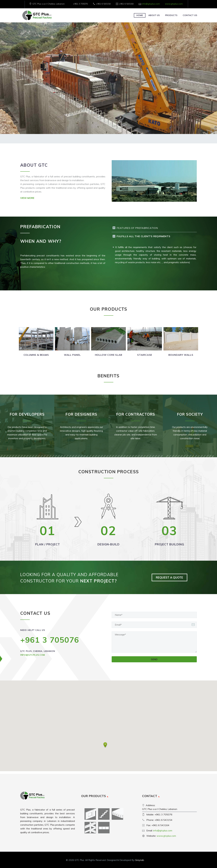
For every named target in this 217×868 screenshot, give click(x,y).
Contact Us (190, 15)
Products (171, 15)
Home (140, 15)
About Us (154, 15)
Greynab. (140, 860)
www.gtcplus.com (174, 4)
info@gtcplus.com (151, 4)
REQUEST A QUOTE (169, 577)
